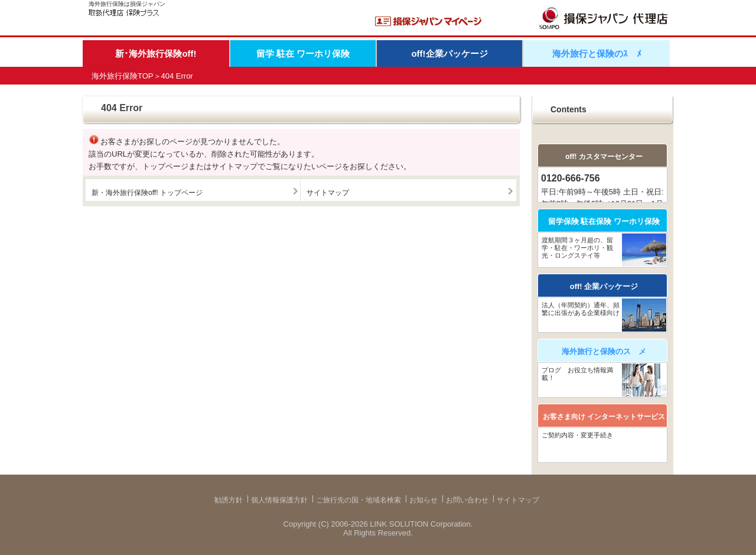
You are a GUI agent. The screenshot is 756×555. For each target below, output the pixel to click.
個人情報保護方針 (279, 500)
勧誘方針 (229, 500)
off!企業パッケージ (449, 53)
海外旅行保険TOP (123, 76)
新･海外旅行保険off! (156, 53)
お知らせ (423, 500)
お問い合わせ (467, 500)
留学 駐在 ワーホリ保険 (303, 53)
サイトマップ (328, 193)
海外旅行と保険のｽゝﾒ (597, 53)
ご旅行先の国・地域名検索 (359, 500)
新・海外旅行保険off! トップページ (147, 193)
